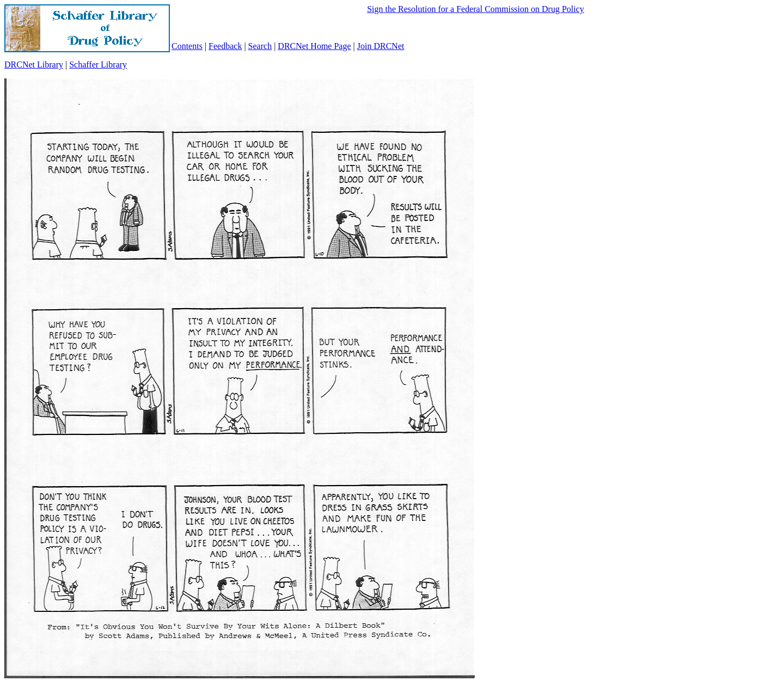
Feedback (225, 46)
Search (260, 46)
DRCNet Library (34, 65)
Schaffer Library (98, 65)
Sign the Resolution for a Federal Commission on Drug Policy (476, 9)
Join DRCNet (381, 46)
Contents (187, 46)
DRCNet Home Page (314, 46)
